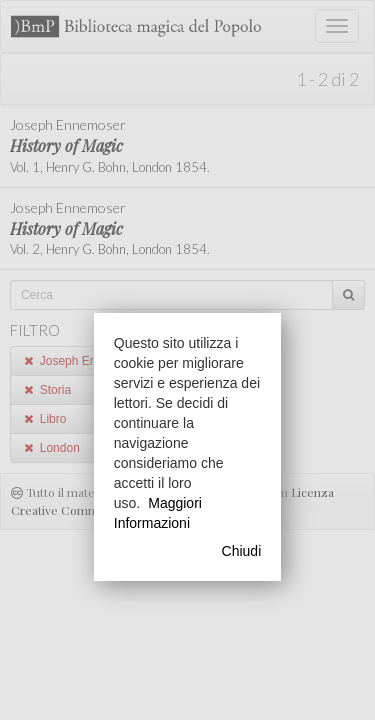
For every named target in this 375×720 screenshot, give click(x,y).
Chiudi (242, 551)
